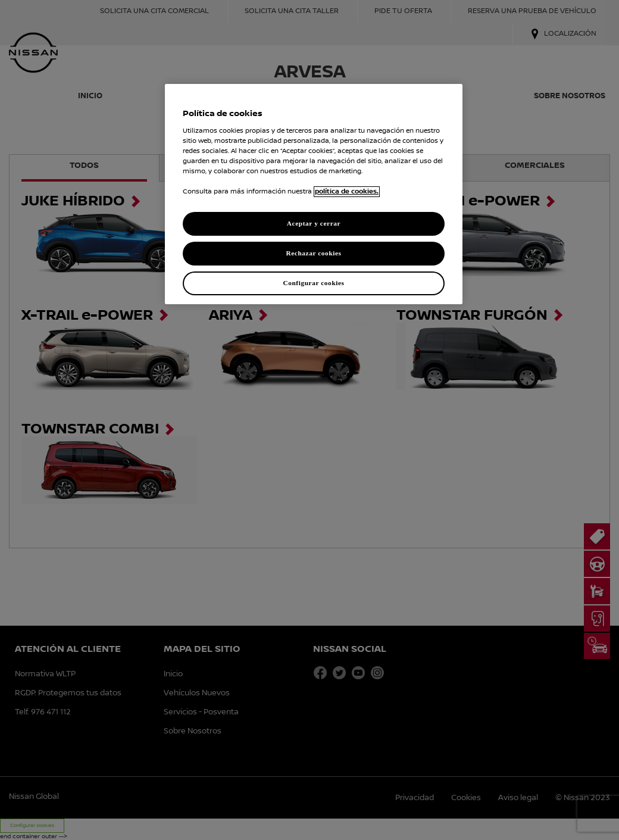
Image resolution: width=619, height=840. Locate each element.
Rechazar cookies (313, 253)
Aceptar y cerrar (314, 223)
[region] (314, 194)
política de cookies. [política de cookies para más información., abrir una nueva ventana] (347, 192)
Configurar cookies (313, 283)
